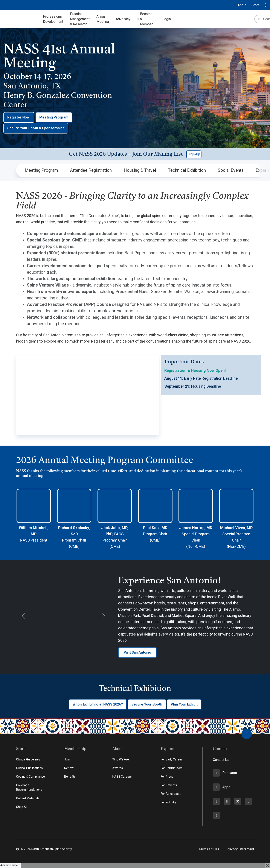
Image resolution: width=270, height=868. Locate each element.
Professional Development (53, 19)
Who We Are (121, 759)
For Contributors (172, 768)
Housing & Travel (140, 170)
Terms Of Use (209, 849)
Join (67, 759)
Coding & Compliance (31, 777)
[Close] (267, 865)
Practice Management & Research (102, 19)
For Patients (169, 785)
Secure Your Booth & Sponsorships (36, 128)
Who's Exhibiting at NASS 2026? (98, 704)
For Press (167, 777)
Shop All (22, 807)
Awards (118, 768)
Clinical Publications (29, 768)
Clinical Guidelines (28, 759)
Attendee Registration (91, 170)
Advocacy (168, 19)
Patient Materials (28, 798)
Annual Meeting (141, 19)
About (242, 5)
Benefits (70, 777)
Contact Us (221, 760)
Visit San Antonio (137, 652)
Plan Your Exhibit (184, 704)
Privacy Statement (240, 849)
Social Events (231, 170)
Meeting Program (54, 117)
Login (223, 19)
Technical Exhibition (187, 170)
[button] (135, 154)
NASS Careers (122, 777)
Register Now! (19, 117)
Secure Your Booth (147, 704)
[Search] (253, 19)
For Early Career (171, 759)
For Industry (169, 802)
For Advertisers (171, 794)
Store (256, 5)
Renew (69, 768)
